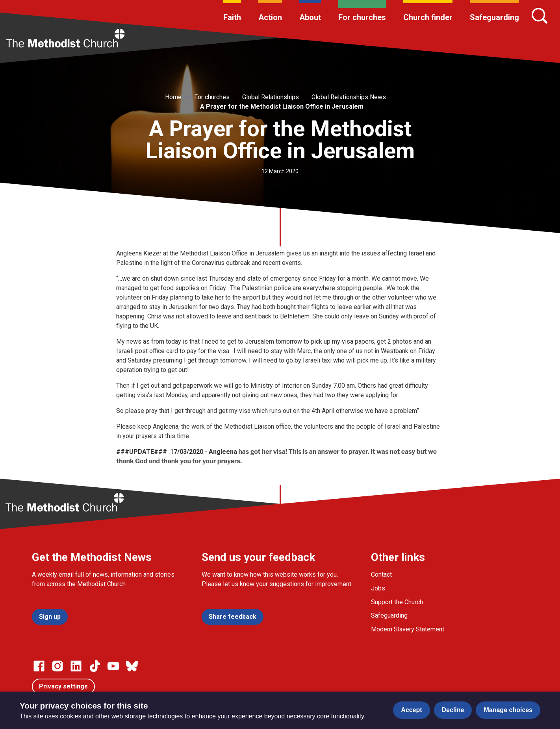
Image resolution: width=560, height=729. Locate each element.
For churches (362, 17)
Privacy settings (63, 686)
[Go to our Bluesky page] (132, 666)
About (310, 17)
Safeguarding (494, 17)
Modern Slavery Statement (408, 629)
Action (270, 17)
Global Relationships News (349, 97)
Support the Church (397, 602)
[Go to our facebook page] (39, 666)
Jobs (378, 588)
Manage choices (508, 710)
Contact (381, 575)
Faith (232, 17)
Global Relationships (271, 97)
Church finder (428, 17)
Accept (411, 710)
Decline (453, 710)
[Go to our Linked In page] (76, 666)
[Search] (540, 16)
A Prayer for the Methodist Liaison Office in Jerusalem (282, 106)
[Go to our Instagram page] (57, 666)
